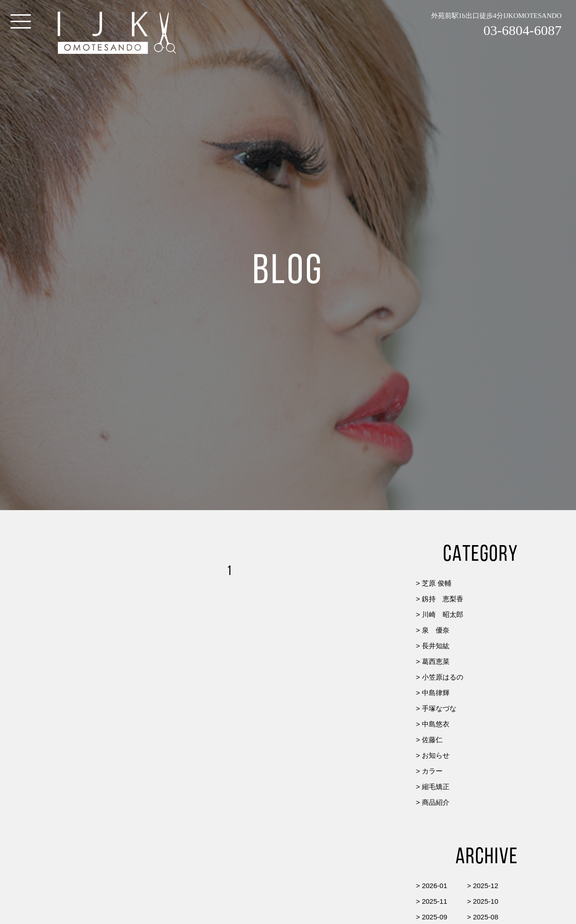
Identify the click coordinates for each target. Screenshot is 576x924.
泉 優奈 (436, 630)
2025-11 (435, 901)
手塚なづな (439, 708)
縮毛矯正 (436, 787)
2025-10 (486, 901)
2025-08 (486, 917)
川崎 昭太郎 (443, 614)
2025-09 (435, 917)
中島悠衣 (436, 724)
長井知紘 (436, 646)
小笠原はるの (443, 677)
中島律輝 (436, 693)
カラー (432, 771)
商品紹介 (436, 802)
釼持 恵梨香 (443, 599)
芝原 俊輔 (437, 583)
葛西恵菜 (436, 661)
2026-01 (435, 886)
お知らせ (436, 755)
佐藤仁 (432, 740)
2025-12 (486, 886)
